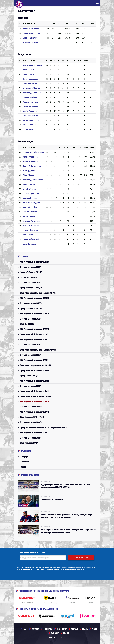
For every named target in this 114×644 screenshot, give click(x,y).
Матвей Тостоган (31, 120)
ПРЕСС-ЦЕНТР (62, 629)
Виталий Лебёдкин (31, 203)
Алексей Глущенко (31, 221)
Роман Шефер (29, 125)
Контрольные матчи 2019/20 (31, 386)
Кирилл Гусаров (30, 74)
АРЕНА (94, 629)
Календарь (24, 457)
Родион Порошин (30, 102)
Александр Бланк (30, 42)
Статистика (24, 462)
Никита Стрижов (30, 230)
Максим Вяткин (30, 198)
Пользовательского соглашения (60, 568)
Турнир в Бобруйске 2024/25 (31, 288)
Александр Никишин (32, 93)
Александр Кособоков (33, 180)
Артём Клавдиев (30, 157)
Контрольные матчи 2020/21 (31, 355)
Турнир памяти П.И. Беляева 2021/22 (34, 334)
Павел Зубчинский (31, 239)
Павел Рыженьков (31, 107)
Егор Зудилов (29, 171)
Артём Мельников (31, 29)
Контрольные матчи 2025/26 (31, 267)
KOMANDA (35, 629)
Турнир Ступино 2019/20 (29, 376)
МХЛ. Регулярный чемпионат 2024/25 (34, 298)
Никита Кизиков (30, 212)
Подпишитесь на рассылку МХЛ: (33, 552)
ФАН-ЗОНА (55, 633)
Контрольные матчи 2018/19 (31, 407)
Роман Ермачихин (31, 226)
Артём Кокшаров (30, 161)
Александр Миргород (32, 88)
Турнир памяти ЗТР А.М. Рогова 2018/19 (35, 396)
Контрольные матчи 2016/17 (31, 438)
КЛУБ (26, 629)
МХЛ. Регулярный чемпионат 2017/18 (34, 412)
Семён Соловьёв (30, 116)
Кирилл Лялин (29, 184)
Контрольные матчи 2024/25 (31, 283)
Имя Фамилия (29, 24)
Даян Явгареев (29, 244)
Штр (69, 60)
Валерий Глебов (30, 207)
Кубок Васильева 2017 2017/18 (32, 417)
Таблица (23, 467)
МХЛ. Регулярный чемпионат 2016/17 (34, 433)
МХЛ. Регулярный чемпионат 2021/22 (34, 339)
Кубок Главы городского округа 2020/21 (35, 365)
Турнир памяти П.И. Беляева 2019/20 (34, 371)
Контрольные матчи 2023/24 (31, 303)
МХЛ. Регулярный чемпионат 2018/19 (34, 402)
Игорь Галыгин (29, 70)
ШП (75, 60)
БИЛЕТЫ (66, 633)
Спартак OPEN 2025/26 (28, 277)
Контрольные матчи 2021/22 (31, 345)
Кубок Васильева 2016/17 (30, 443)
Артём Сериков (30, 111)
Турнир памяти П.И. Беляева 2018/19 (34, 391)
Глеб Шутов (28, 129)
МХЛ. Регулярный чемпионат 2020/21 (34, 360)
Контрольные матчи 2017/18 (31, 422)
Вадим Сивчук (29, 216)
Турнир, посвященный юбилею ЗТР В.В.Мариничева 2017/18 (43, 427)
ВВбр (86, 60)
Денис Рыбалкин (30, 38)
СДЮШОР (75, 629)
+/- (64, 60)
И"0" (92, 24)
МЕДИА (85, 629)
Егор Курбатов (29, 189)
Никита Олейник (30, 97)
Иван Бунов (28, 235)
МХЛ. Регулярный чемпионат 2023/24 (34, 314)
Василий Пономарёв (32, 166)
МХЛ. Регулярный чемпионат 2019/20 (34, 381)
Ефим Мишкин (29, 175)
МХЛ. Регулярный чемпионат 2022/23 (34, 329)
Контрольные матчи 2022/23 (31, 319)
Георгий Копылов (31, 84)
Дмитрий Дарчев (30, 79)
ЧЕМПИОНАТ (48, 629)
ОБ (77, 24)
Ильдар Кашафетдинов (33, 152)
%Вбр (92, 60)
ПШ (53, 24)
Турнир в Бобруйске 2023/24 (31, 308)
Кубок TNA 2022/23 (27, 324)
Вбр (80, 60)
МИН (67, 24)
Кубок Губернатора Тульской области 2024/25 (38, 293)
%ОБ (84, 24)
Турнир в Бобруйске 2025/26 (31, 272)
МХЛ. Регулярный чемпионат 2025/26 (34, 262)
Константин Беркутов (32, 65)
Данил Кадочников (31, 33)
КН (59, 24)
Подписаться (81, 558)
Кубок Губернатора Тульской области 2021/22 (38, 350)
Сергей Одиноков (31, 194)
